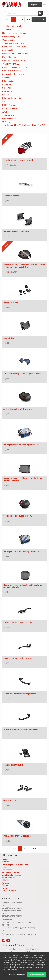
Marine (7, 78)
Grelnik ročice (9, 800)
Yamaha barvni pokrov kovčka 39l (18, 160)
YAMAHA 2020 (8, 115)
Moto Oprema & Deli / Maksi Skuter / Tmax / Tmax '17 (23, 125)
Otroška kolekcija (9, 891)
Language (35, 5)
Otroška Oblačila (9, 119)
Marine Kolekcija (9, 57)
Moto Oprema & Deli (13, 64)
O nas (31, 945)
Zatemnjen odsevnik (12, 196)
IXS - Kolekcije (10, 105)
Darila (7, 102)
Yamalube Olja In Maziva (14, 74)
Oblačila (8, 84)
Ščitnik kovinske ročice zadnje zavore (20, 694)
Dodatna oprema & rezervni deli (15, 864)
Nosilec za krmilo (11, 302)
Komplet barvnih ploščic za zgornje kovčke (22, 374)
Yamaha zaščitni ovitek (13, 765)
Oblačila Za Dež (9, 40)
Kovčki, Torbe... (10, 91)
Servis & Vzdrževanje (13, 71)
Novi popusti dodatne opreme (14, 33)
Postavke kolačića (17, 975)
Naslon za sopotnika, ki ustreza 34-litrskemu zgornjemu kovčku (23, 586)
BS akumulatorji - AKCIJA (13, 36)
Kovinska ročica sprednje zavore (18, 623)
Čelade (7, 95)
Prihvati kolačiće (37, 975)
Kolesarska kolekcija (12, 98)
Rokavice (8, 88)
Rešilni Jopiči (8, 50)
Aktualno (6, 112)
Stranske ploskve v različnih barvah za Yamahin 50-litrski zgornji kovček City (24, 266)
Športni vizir (9, 338)
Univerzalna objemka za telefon (17, 231)
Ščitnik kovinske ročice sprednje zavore (21, 729)
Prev (8, 19)
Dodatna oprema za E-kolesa (16, 67)
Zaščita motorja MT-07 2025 (14, 43)
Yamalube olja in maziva (11, 875)
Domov (5, 859)
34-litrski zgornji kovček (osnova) (18, 516)
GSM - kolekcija (11, 108)
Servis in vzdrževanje (11, 872)
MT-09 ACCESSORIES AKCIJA (15, 54)
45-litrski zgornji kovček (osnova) (18, 409)
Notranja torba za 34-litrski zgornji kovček (21, 551)
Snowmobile (9, 81)
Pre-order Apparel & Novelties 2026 (19, 47)
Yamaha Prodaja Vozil (12, 26)
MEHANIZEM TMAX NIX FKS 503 (17, 836)
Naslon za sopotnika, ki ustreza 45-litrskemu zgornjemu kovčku (23, 479)
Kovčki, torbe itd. (9, 878)
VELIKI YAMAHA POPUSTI (15, 60)
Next (28, 19)
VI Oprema (7, 122)
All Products (7, 30)
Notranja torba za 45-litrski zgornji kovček (21, 445)
